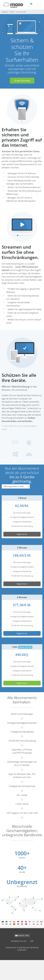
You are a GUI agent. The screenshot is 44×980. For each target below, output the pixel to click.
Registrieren (22, 534)
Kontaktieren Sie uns (19, 941)
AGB (32, 941)
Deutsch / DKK (22, 935)
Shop (12, 12)
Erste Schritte (22, 81)
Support (5, 12)
